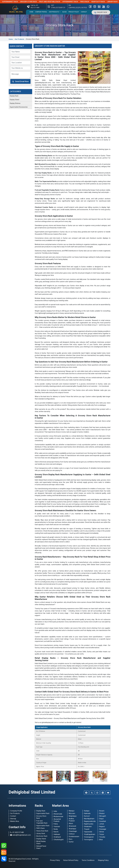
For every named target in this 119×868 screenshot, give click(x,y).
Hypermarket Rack (74, 2)
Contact (84, 12)
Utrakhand (57, 837)
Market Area (15, 821)
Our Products (55, 12)
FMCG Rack (88, 2)
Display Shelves (15, 103)
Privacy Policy (74, 12)
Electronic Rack (42, 836)
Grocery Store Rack (32, 2)
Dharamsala (58, 814)
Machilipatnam (89, 819)
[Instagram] (97, 793)
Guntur (71, 842)
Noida (56, 829)
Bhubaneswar (58, 816)
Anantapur (72, 829)
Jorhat (102, 824)
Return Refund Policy (71, 860)
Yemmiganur (89, 840)
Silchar (102, 832)
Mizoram (72, 813)
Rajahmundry (89, 824)
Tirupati (87, 829)
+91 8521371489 (17, 832)
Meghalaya (73, 816)
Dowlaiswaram (74, 837)
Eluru (71, 839)
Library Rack (41, 833)
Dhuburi (102, 813)
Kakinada (87, 813)
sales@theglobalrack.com (20, 835)
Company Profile (41, 12)
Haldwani (57, 834)
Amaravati (72, 826)
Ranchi (56, 832)
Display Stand (14, 100)
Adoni (71, 823)
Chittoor (72, 834)
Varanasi (57, 826)
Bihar (101, 840)
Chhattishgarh (59, 840)
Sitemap (13, 819)
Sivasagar (103, 829)
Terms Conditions (88, 860)
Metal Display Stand (41, 842)
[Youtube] (108, 793)
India (55, 811)
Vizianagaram (89, 837)
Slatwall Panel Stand (41, 847)
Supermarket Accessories (19, 107)
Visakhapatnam (90, 834)
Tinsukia (102, 837)
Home (31, 12)
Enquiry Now (101, 12)
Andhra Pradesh (72, 820)
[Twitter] (92, 793)
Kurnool (87, 816)
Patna (56, 824)
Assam (102, 811)
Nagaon (102, 826)
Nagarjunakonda (90, 821)
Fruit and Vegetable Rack (53, 2)
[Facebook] (86, 793)
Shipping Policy (103, 860)
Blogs (65, 12)
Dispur (101, 819)
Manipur (72, 811)
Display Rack (14, 96)
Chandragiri (73, 831)
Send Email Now (20, 81)
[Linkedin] (103, 793)
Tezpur (102, 834)
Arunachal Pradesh (57, 820)
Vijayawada (88, 832)
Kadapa (87, 811)
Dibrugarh (103, 816)
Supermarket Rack (14, 2)
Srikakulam (88, 826)
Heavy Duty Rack (102, 2)
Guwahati (103, 821)
